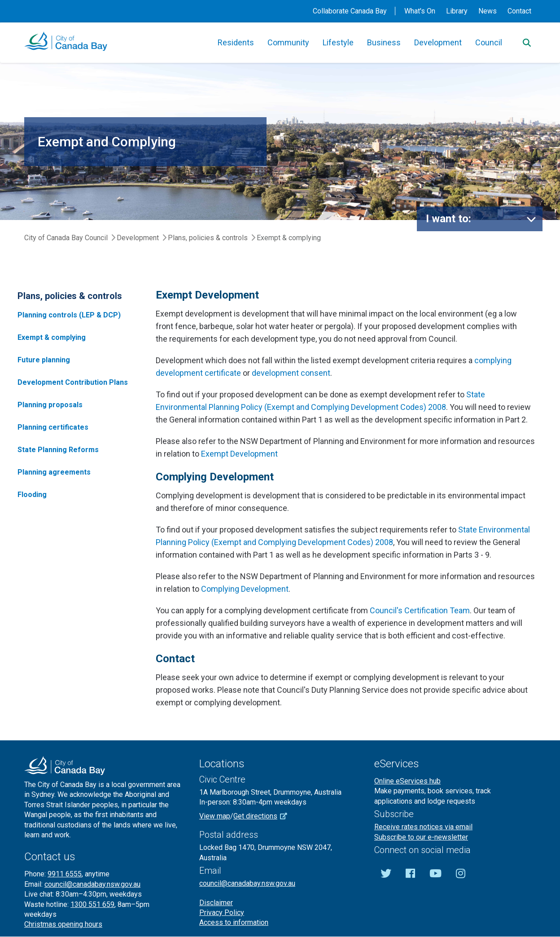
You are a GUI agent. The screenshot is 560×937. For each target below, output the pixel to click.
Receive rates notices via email (423, 827)
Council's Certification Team (420, 610)
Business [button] (384, 42)
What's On (420, 11)
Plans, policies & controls (208, 238)
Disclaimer (216, 903)
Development (138, 238)
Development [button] (438, 42)
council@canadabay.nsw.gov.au (92, 884)
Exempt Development (239, 454)
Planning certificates (53, 427)
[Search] (527, 43)
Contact (519, 11)
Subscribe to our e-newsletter (421, 837)
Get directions (263, 816)
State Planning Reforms (58, 450)
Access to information (234, 922)
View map (215, 816)
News (488, 11)
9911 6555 (65, 874)
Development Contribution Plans (73, 382)
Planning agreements (54, 472)
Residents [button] (236, 42)
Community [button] (288, 42)
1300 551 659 (92, 904)
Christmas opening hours (63, 924)
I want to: (448, 219)
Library (457, 11)
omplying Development (247, 589)
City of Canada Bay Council (66, 238)
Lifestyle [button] (338, 42)
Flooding (32, 495)
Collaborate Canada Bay (350, 11)
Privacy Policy (222, 913)
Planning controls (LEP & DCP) (69, 315)
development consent (291, 373)
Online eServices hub (407, 781)
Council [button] (489, 42)
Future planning (44, 360)
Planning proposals (50, 405)
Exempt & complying (52, 337)
